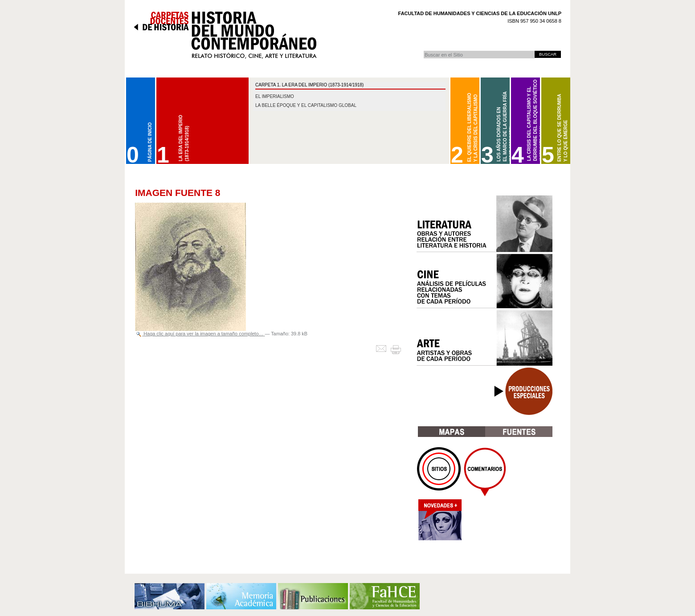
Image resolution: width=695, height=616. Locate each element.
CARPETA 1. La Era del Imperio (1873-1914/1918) (309, 85)
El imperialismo (275, 96)
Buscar (423, 51)
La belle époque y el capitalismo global (306, 105)
